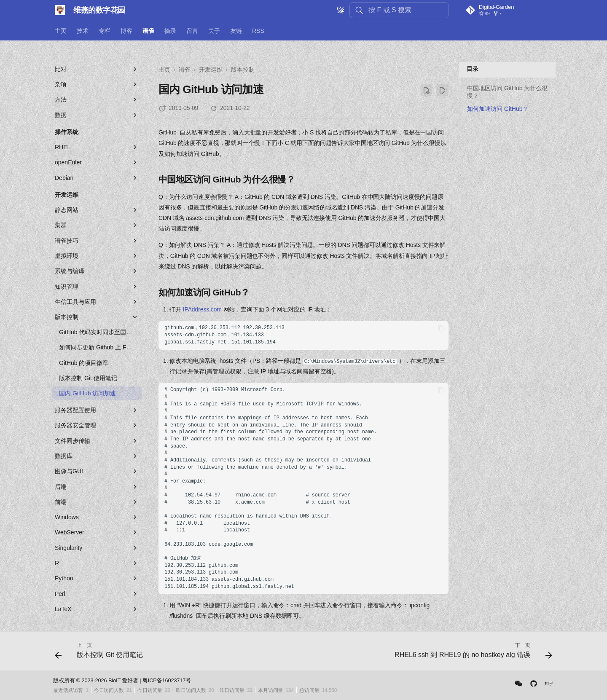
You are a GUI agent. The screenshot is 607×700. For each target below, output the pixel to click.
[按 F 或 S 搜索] (399, 10)
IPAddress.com (202, 309)
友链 (236, 31)
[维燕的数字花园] (60, 10)
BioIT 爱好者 (123, 680)
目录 (473, 69)
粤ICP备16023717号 (167, 680)
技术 (83, 31)
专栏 (105, 31)
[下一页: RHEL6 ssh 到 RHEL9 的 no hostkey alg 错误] (471, 654)
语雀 (148, 31)
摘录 (170, 31)
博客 (126, 31)
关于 (214, 31)
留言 (192, 31)
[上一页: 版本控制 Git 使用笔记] (101, 654)
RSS (258, 31)
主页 (61, 31)
